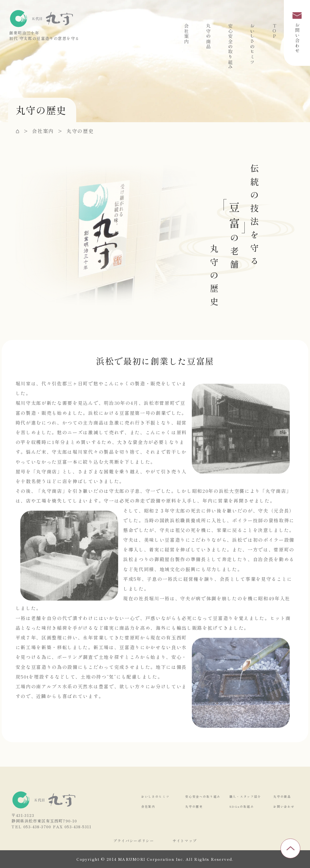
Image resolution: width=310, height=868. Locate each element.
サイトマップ (185, 841)
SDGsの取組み (242, 806)
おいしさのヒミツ (252, 44)
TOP (274, 31)
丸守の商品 (208, 36)
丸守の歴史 (194, 806)
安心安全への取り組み (203, 796)
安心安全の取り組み (230, 47)
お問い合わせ (297, 33)
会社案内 (186, 34)
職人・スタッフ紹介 (245, 796)
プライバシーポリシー (134, 841)
